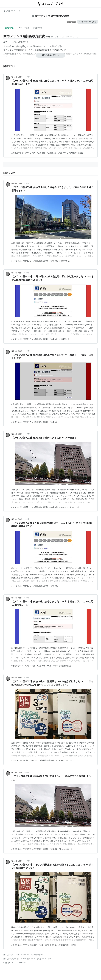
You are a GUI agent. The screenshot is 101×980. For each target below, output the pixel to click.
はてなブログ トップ (12, 11)
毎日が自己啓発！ (18, 77)
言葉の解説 (10, 28)
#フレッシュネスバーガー (70, 507)
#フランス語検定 (30, 945)
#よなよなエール (66, 849)
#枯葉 (74, 945)
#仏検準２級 (52, 153)
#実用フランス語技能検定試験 (71, 153)
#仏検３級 (41, 153)
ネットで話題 (24, 28)
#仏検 (26, 760)
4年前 (28, 598)
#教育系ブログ (17, 153)
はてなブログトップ (44, 959)
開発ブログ (31, 959)
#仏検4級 (53, 849)
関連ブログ (38, 28)
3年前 (28, 77)
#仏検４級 (41, 666)
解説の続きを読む (50, 55)
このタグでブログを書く (88, 22)
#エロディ (70, 760)
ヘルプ (23, 959)
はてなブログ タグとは (11, 959)
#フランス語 (30, 153)
